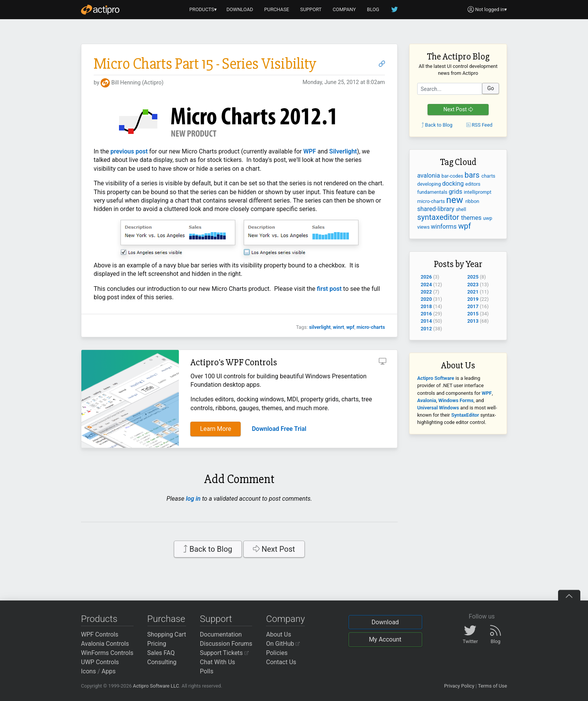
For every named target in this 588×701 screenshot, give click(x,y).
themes (472, 218)
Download (385, 622)
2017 (473, 306)
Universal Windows (438, 408)
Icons (88, 671)
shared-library (437, 209)
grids (456, 192)
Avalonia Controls (105, 644)
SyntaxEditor (465, 415)
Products (99, 619)
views (424, 227)
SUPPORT (311, 9)
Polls (207, 671)
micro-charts (371, 327)
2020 (426, 299)
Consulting (162, 662)
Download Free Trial (279, 429)
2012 (426, 329)
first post (330, 289)
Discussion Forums (226, 644)
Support (216, 619)
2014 (426, 321)
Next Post (274, 549)
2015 (473, 314)
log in (193, 499)
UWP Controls (100, 662)
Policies (277, 653)
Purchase (166, 619)
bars (473, 175)
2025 (473, 277)
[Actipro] (100, 10)
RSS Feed (479, 125)
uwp (488, 218)
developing (430, 184)
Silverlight (343, 151)
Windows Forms (456, 400)
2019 (473, 299)
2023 (473, 285)
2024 (426, 285)
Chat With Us (218, 662)
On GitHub (283, 644)
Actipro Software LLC (156, 686)
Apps (109, 671)
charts (488, 176)
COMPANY (344, 9)
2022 (426, 292)
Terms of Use (492, 686)
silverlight (320, 327)
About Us (278, 634)
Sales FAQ (161, 653)
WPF (310, 151)
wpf (350, 327)
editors (473, 184)
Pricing (157, 644)
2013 (473, 321)
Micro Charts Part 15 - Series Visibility (205, 64)
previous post (129, 151)
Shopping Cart (167, 634)
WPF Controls (100, 634)
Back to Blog (208, 549)
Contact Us (281, 662)
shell (461, 209)
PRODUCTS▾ (203, 9)
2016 (426, 314)
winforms (445, 227)
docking (454, 184)
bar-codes (453, 176)
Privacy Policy (459, 686)
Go (491, 88)
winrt (338, 327)
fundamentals (433, 192)
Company (285, 619)
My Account (385, 639)
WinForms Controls (107, 653)
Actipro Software (436, 378)
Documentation (221, 634)
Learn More (216, 429)
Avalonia (427, 400)
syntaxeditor (439, 217)
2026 (426, 277)
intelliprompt (477, 192)
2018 (426, 306)
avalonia (429, 176)
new (456, 200)
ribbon (472, 201)
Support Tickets (224, 653)
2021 (473, 292)
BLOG (373, 9)
